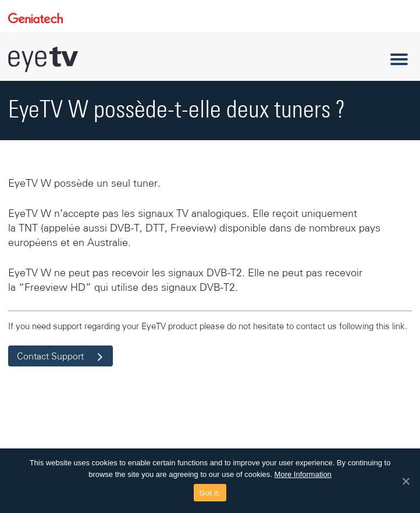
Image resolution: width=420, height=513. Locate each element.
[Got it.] (405, 481)
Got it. (210, 493)
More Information (303, 474)
